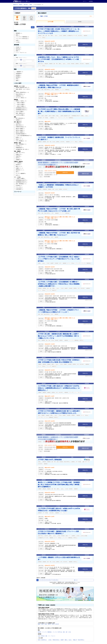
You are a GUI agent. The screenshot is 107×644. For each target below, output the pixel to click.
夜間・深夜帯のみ (20, 113)
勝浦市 (39, 624)
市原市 (42, 624)
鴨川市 (53, 624)
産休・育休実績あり (21, 144)
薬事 (17, 81)
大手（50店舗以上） (21, 141)
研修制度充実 (20, 148)
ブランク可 (19, 187)
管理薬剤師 (19, 73)
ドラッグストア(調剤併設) (22, 37)
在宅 (18, 175)
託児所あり (19, 146)
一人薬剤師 (19, 163)
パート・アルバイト (21, 53)
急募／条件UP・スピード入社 (23, 89)
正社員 (18, 47)
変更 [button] (33, 27)
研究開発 (18, 75)
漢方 (17, 172)
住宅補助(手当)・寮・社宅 (22, 149)
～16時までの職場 (20, 103)
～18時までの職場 (21, 106)
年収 (21, 58)
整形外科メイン (20, 170)
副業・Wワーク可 (20, 153)
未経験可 (19, 160)
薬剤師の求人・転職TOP (18, 5)
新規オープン (19, 139)
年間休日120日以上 (21, 127)
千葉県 (31, 5)
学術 (17, 79)
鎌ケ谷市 (57, 624)
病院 (18, 35)
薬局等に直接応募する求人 (22, 87)
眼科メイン (19, 166)
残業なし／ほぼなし (21, 101)
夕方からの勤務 (20, 111)
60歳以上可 (19, 154)
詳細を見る (85, 44)
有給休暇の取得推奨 (21, 134)
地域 (17, 18)
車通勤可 (19, 120)
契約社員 (18, 49)
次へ (76, 580)
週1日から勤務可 (20, 128)
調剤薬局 (19, 33)
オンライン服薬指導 (21, 173)
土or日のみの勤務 (20, 115)
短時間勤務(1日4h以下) (21, 108)
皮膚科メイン (19, 168)
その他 (18, 42)
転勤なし (19, 137)
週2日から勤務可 (20, 130)
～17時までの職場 (20, 104)
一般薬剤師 (19, 72)
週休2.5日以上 (20, 125)
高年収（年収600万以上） (22, 92)
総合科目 (18, 165)
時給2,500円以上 (20, 94)
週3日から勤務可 (20, 132)
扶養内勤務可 (19, 189)
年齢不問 (18, 156)
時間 (31, 18)
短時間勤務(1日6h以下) (21, 110)
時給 (21, 64)
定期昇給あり (20, 96)
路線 (24, 18)
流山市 (46, 624)
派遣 (18, 51)
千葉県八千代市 (43, 16)
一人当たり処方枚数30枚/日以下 (24, 136)
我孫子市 (50, 624)
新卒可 (18, 158)
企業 (17, 40)
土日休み (18, 123)
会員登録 (91, 1)
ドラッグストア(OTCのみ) (22, 39)
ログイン (85, 1)
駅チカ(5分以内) (20, 118)
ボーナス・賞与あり (21, 98)
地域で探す (26, 5)
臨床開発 (18, 77)
